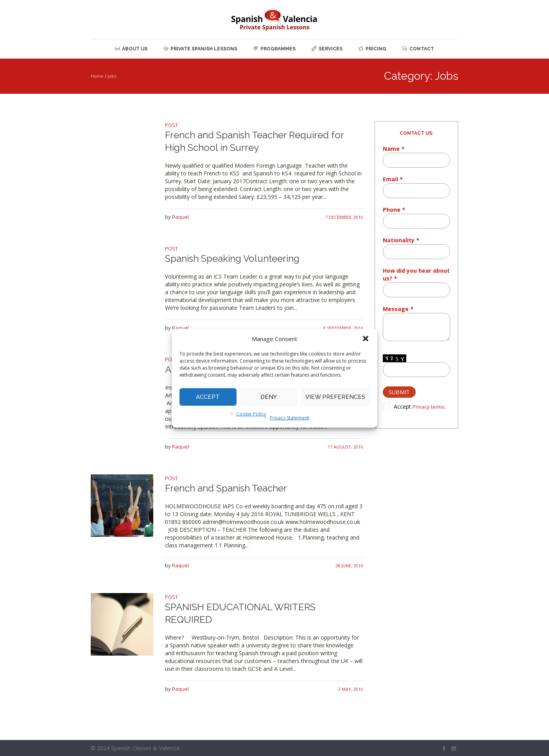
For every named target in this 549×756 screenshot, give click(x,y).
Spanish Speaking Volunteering (232, 258)
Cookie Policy (251, 414)
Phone (394, 210)
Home (97, 76)
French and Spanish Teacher (226, 488)
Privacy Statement (289, 417)
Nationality (401, 240)
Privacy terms (429, 407)
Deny (269, 397)
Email (393, 179)
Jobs (112, 76)
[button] (366, 338)
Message (398, 309)
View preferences (335, 397)
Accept (208, 397)
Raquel (180, 217)
